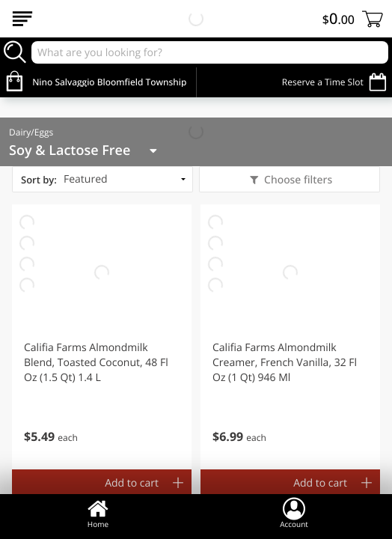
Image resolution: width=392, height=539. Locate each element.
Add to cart (132, 483)
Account (294, 513)
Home (98, 513)
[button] (102, 337)
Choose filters (297, 180)
